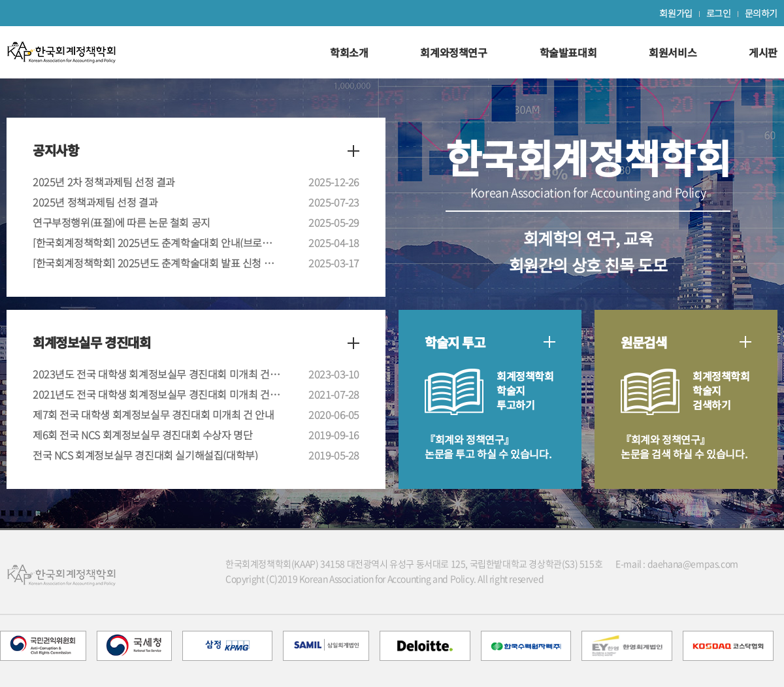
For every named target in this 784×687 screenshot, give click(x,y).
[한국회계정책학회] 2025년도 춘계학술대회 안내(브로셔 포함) (157, 243)
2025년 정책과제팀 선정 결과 (95, 202)
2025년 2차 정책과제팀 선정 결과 (104, 182)
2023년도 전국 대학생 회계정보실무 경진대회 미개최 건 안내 (157, 374)
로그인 (719, 13)
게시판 (763, 52)
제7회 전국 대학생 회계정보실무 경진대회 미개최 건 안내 (154, 414)
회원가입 (676, 13)
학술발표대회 (568, 52)
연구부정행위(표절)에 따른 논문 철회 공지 (122, 222)
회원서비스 (673, 52)
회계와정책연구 (453, 52)
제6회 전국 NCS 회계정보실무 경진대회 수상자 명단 (142, 435)
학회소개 (349, 52)
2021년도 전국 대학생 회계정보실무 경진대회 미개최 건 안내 (157, 394)
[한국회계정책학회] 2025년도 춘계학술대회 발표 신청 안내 (157, 263)
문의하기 (761, 13)
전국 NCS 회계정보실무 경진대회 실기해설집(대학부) (145, 455)
